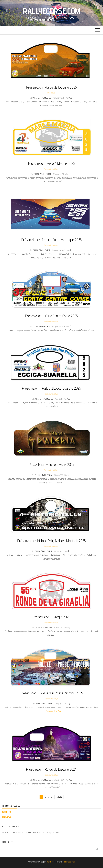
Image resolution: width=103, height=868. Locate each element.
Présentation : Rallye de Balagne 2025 (52, 87)
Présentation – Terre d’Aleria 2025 (51, 464)
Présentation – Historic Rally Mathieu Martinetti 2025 (52, 541)
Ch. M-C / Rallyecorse (42, 98)
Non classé (51, 93)
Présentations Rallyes (51, 169)
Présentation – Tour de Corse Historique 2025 (52, 240)
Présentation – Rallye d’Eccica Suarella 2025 (52, 388)
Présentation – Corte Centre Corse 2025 (51, 316)
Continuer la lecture (53, 711)
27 (52, 797)
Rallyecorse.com (51, 11)
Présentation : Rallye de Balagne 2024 (51, 769)
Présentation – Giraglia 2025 (52, 617)
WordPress (51, 862)
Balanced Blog (69, 862)
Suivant (59, 797)
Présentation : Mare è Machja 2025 (51, 163)
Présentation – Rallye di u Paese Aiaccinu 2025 (51, 693)
